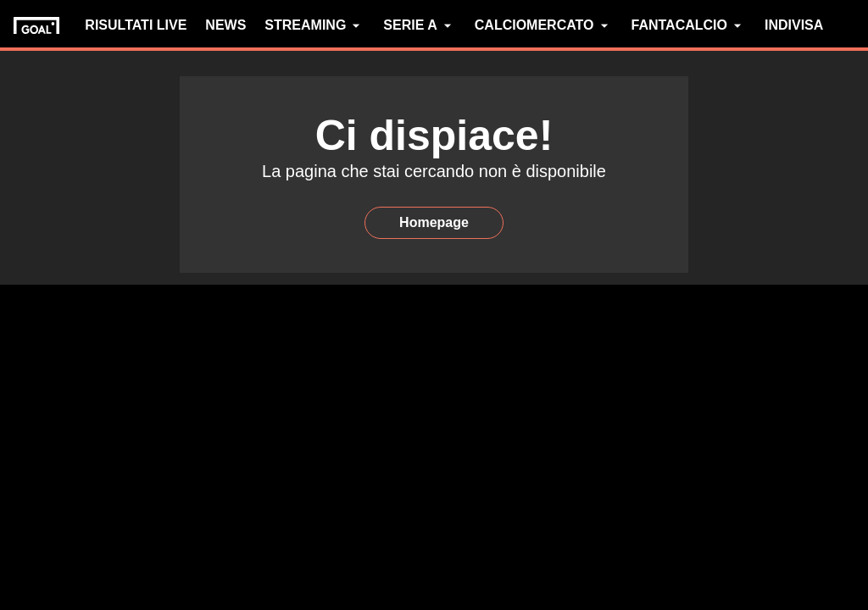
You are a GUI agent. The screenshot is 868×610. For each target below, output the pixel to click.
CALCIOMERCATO (544, 25)
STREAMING (314, 25)
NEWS (225, 25)
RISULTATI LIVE (136, 25)
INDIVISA (794, 25)
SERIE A (419, 25)
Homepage (434, 222)
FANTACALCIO (689, 25)
